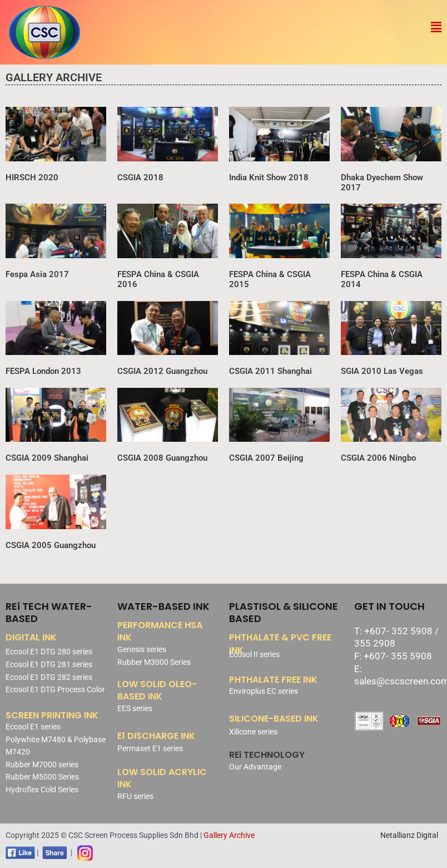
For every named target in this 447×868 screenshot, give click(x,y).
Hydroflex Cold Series (42, 790)
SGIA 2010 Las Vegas (382, 371)
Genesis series (142, 649)
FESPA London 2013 (43, 371)
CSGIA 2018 (140, 177)
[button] (436, 27)
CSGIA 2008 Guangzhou (162, 458)
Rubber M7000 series (42, 765)
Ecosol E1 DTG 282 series (49, 677)
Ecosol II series (254, 654)
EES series (135, 708)
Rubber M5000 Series (42, 777)
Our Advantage (255, 767)
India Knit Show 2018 (269, 177)
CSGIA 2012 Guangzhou (162, 371)
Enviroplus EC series (264, 691)
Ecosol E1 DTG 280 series (49, 652)
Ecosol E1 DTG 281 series (49, 664)
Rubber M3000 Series (154, 662)
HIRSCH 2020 (32, 177)
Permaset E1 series (150, 748)
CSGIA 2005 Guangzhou (51, 545)
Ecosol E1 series (33, 727)
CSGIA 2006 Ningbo (378, 458)
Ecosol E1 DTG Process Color (55, 689)
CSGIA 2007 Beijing (266, 458)
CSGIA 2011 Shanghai (270, 371)
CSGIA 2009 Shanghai (47, 458)
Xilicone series (253, 732)
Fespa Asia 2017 (37, 274)
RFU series (135, 796)
